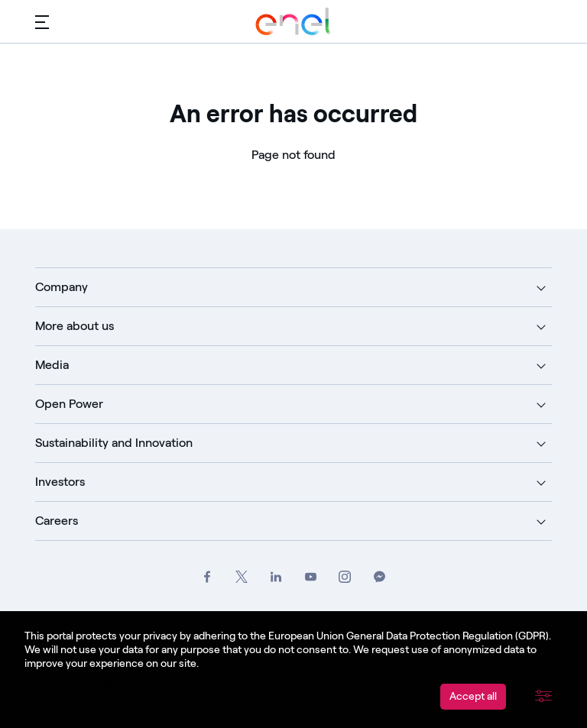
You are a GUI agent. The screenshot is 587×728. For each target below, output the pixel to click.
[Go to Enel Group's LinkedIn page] (276, 577)
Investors (60, 482)
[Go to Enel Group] (293, 21)
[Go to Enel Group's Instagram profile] (345, 577)
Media (52, 365)
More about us (75, 326)
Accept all (473, 696)
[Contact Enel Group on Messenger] (379, 577)
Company (62, 287)
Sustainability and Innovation (114, 443)
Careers (57, 521)
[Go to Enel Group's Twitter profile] (242, 577)
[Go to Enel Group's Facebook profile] (208, 577)
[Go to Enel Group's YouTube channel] (311, 577)
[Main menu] (42, 21)
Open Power (69, 404)
